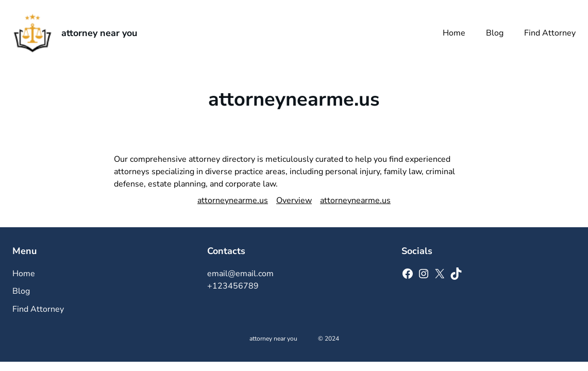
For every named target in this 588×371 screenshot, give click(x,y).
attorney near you (99, 33)
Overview (294, 200)
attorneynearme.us (233, 200)
